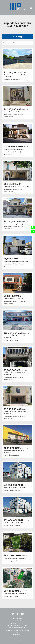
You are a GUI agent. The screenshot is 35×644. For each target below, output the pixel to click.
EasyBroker (20, 640)
